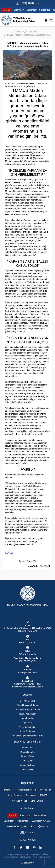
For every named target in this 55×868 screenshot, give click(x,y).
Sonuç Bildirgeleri (27, 731)
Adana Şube (27, 748)
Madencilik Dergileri (27, 790)
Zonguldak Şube (27, 765)
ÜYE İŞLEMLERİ (27, 3)
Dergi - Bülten (37, 801)
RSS (33, 826)
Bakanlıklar (31, 795)
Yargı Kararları (27, 718)
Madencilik (9, 790)
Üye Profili (27, 723)
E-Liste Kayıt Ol (27, 863)
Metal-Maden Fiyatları (17, 826)
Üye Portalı (27, 832)
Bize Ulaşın (19, 10)
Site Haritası (45, 10)
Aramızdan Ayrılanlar (42, 821)
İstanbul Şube (27, 756)
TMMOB (44, 795)
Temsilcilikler (28, 769)
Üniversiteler (45, 790)
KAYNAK (9, 553)
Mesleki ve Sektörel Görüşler (27, 710)
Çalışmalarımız (32, 32)
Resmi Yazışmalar (27, 714)
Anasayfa (20, 32)
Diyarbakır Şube (27, 752)
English (43, 826)
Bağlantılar (32, 10)
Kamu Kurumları (15, 795)
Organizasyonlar (20, 801)
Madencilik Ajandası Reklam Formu (27, 736)
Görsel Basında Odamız (27, 705)
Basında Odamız (28, 701)
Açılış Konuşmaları (28, 727)
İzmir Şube (28, 761)
